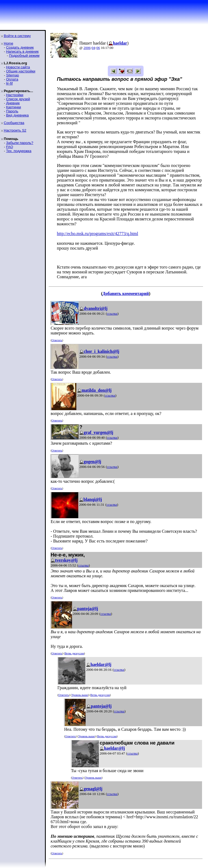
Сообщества (14, 123)
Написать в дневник (22, 51)
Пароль (12, 111)
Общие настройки (21, 71)
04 (94, 48)
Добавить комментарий (126, 294)
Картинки (13, 107)
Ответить (57, 340)
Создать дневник (20, 47)
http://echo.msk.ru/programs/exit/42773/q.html (97, 234)
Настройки (15, 95)
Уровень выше (80, 695)
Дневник (13, 103)
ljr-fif (9, 83)
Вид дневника (17, 115)
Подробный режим (24, 56)
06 (98, 48)
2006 (87, 48)
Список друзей (18, 99)
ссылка (112, 314)
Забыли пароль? (19, 143)
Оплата (12, 79)
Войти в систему (17, 36)
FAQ (9, 147)
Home (9, 43)
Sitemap (12, 75)
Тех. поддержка (19, 151)
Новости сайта (18, 67)
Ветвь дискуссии (74, 653)
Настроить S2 (15, 130)
